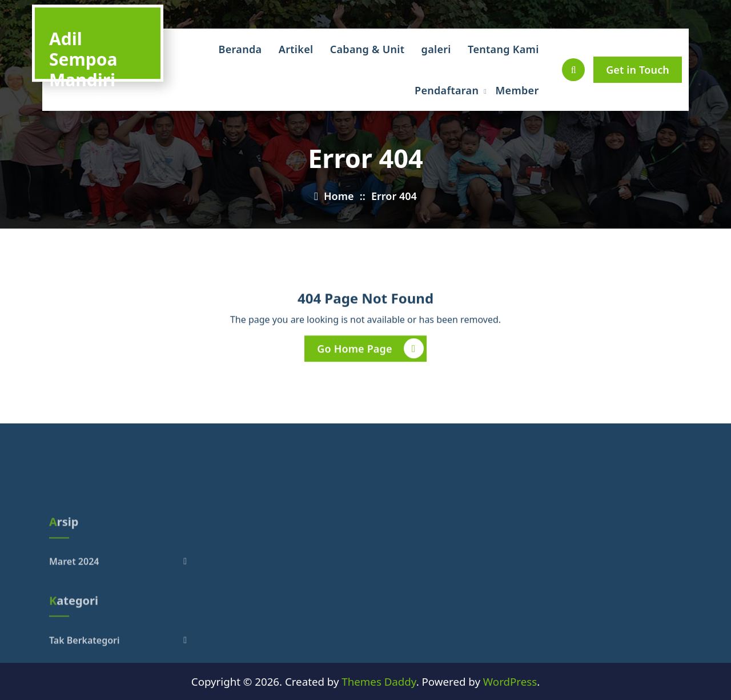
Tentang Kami (503, 49)
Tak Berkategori (85, 667)
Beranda (240, 49)
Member (517, 90)
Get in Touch (638, 70)
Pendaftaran (447, 90)
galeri (436, 49)
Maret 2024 (74, 589)
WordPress (510, 681)
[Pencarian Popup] (573, 70)
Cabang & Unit (367, 49)
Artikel (296, 49)
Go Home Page (370, 349)
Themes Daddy (379, 681)
